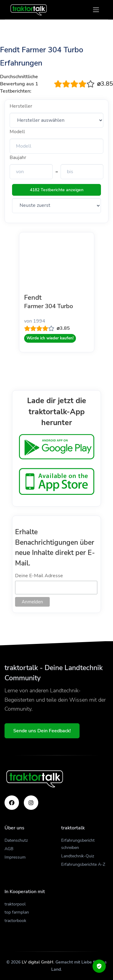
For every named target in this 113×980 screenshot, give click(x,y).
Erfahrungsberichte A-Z (83, 864)
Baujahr (18, 158)
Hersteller (21, 106)
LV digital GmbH (38, 962)
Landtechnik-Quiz (78, 856)
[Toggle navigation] (96, 10)
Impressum (15, 857)
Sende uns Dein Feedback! (42, 731)
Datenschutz (16, 840)
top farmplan (17, 912)
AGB (9, 849)
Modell (17, 132)
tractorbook (15, 921)
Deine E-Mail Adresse (39, 576)
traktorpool (15, 904)
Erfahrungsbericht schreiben (78, 844)
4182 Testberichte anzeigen (57, 190)
